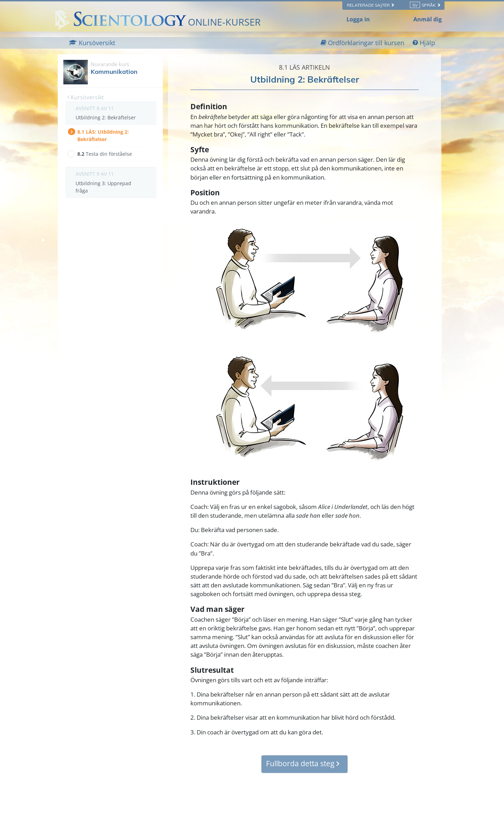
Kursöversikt (86, 97)
